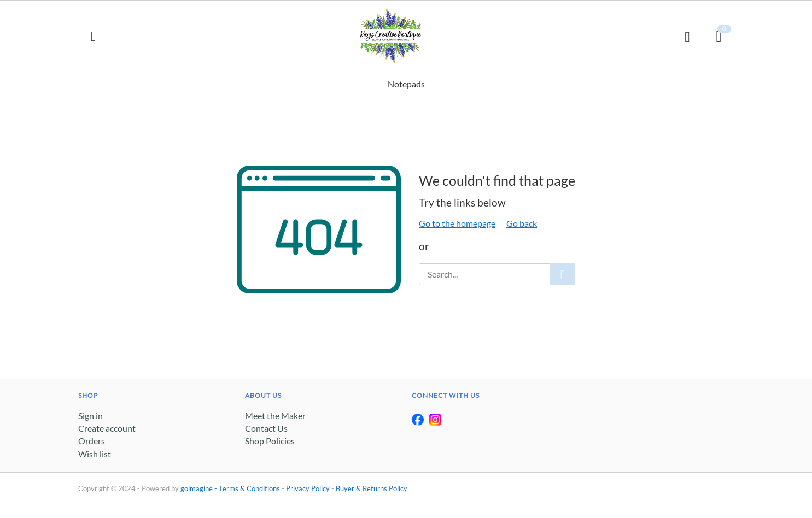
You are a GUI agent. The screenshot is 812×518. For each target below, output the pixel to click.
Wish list (95, 454)
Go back (522, 223)
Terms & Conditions (249, 488)
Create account (107, 428)
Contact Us (266, 428)
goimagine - (200, 488)
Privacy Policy (308, 488)
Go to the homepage (457, 223)
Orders (92, 441)
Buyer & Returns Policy (372, 488)
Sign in (90, 416)
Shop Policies (270, 441)
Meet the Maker (275, 416)
